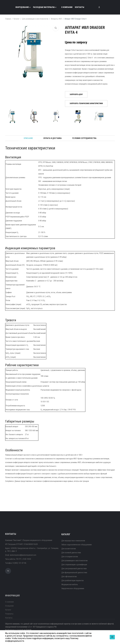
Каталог (17, 19)
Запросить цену (75, 94)
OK (112, 637)
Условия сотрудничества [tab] (84, 138)
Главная (8, 19)
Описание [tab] (28, 138)
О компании (67, 7)
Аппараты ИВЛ (56, 19)
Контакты (80, 7)
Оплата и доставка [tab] (52, 138)
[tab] (12, 116)
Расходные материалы (44, 7)
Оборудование (22, 7)
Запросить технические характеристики (85, 103)
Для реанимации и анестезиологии (35, 19)
